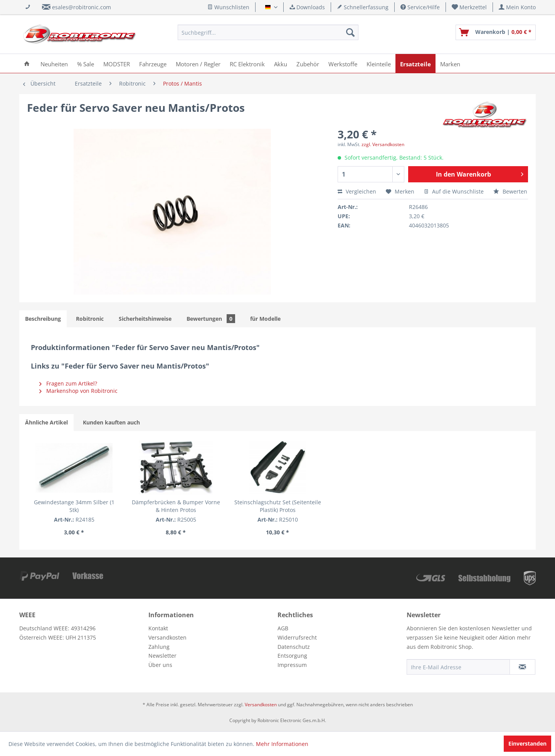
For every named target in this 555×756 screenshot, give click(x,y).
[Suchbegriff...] (268, 32)
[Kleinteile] (379, 63)
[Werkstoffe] (343, 63)
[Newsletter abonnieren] (522, 667)
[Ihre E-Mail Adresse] (458, 667)
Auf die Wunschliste (454, 191)
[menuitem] (469, 7)
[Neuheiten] (54, 63)
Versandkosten (167, 637)
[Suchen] (350, 32)
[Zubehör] (308, 63)
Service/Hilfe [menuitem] (420, 7)
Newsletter (162, 656)
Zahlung (159, 647)
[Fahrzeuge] (153, 63)
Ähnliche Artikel (46, 422)
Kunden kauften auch (111, 422)
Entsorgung (292, 656)
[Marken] (450, 63)
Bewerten (510, 191)
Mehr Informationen (282, 744)
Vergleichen (357, 191)
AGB (283, 628)
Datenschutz (294, 647)
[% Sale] (86, 63)
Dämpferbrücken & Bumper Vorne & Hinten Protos (176, 506)
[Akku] (281, 63)
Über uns (160, 665)
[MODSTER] (117, 63)
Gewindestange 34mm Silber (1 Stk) (74, 506)
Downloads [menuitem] (307, 7)
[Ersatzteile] (415, 63)
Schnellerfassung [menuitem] (363, 7)
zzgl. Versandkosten (383, 144)
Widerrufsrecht (297, 637)
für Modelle (265, 319)
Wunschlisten (228, 7)
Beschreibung (43, 319)
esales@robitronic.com (82, 7)
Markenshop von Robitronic (78, 391)
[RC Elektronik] (247, 63)
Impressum (292, 665)
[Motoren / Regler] (198, 63)
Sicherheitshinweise (145, 319)
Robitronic (90, 319)
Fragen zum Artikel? (68, 383)
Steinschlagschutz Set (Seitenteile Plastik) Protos (278, 506)
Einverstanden (527, 743)
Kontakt (158, 628)
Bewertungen (211, 319)
